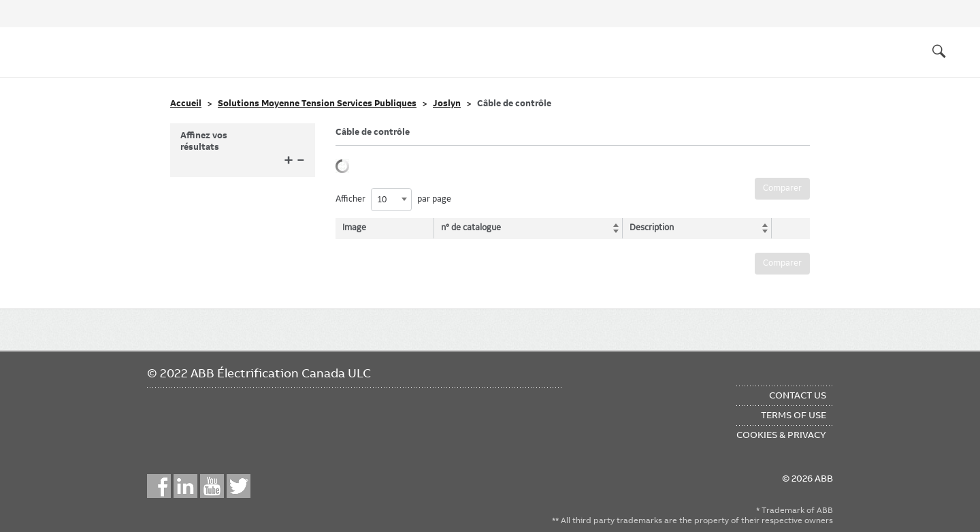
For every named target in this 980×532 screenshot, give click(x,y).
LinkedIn (185, 486)
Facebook (159, 486)
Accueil (186, 104)
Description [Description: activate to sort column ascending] (647, 228)
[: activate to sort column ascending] (787, 228)
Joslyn (447, 104)
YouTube (212, 486)
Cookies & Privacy (781, 435)
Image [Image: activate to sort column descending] (354, 228)
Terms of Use (794, 415)
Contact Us (798, 395)
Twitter (239, 486)
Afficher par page (393, 200)
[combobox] (391, 200)
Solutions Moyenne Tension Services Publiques (317, 104)
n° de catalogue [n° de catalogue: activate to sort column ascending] (473, 228)
